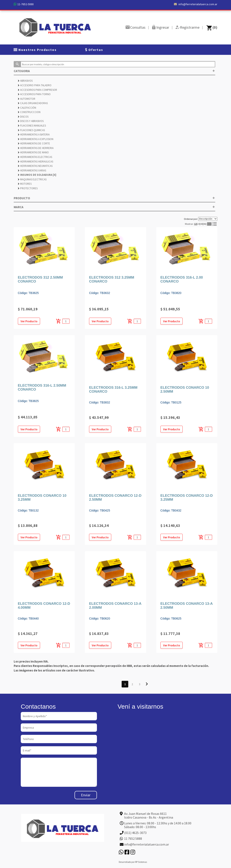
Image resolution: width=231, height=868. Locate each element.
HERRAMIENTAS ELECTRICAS (35, 157)
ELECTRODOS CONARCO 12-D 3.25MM (187, 498)
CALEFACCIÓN (27, 108)
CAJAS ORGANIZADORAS (33, 103)
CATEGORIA (115, 71)
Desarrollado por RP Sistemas (133, 862)
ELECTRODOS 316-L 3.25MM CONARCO (113, 390)
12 (195, 224)
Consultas (138, 27)
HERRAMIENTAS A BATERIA (34, 135)
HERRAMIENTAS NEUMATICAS (35, 166)
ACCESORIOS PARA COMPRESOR (37, 90)
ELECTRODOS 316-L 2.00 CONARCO (182, 279)
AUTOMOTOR (27, 99)
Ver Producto (29, 321)
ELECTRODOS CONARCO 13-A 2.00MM (115, 606)
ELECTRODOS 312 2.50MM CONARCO (40, 279)
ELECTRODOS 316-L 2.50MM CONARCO (42, 387)
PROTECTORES (28, 188)
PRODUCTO (115, 198)
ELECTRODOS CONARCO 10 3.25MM (42, 498)
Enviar (86, 795)
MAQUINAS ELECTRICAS (32, 179)
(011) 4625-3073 (135, 833)
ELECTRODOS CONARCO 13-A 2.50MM (187, 606)
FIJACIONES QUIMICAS (31, 130)
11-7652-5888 (26, 4)
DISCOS (23, 117)
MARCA (115, 207)
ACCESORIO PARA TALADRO (35, 85)
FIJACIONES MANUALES (32, 126)
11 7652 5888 (133, 838)
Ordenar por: (201, 219)
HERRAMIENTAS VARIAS (32, 170)
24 (198, 224)
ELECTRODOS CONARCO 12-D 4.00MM (44, 606)
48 (202, 224)
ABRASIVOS (25, 81)
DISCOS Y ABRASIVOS (31, 121)
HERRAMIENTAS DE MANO (33, 152)
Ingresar (163, 27)
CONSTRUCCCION (29, 112)
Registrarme (190, 27)
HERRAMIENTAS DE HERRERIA (36, 148)
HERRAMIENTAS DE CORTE (34, 143)
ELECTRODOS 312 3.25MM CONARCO (112, 279)
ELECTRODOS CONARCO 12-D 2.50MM (115, 498)
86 (205, 224)
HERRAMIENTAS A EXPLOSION (36, 139)
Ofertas (94, 50)
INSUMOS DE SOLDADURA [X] (37, 175)
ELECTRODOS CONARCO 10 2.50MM (185, 390)
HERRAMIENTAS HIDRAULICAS (35, 162)
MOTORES (25, 184)
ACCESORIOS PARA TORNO (34, 94)
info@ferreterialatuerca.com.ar (196, 4)
